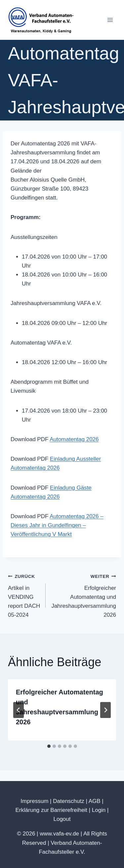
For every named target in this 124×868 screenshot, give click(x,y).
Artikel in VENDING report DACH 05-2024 (24, 595)
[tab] (49, 746)
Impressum (34, 801)
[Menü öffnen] (110, 20)
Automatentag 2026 (74, 439)
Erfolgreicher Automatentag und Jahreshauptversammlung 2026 (84, 595)
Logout (62, 819)
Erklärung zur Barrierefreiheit (51, 810)
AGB (95, 801)
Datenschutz (69, 801)
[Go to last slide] (19, 710)
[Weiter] (105, 710)
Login (99, 810)
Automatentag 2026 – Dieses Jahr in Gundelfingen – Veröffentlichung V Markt (57, 525)
